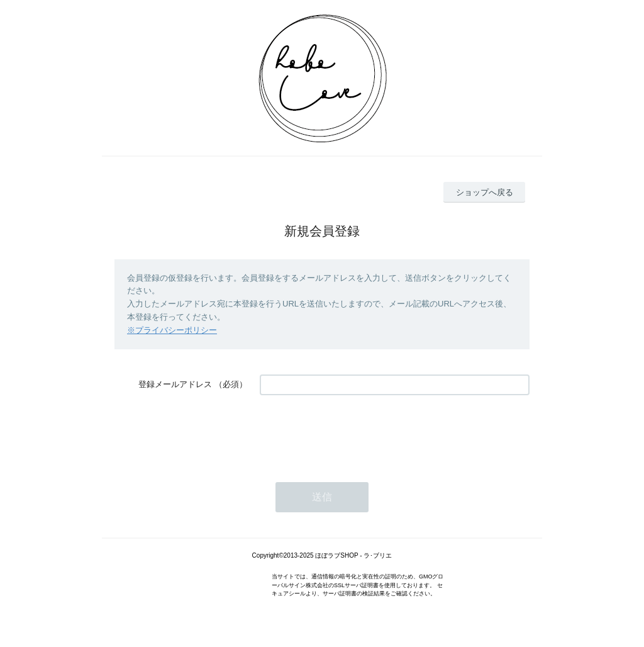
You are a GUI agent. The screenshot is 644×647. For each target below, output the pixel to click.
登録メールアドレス (175, 384)
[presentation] (355, 432)
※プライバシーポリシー (172, 330)
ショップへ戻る (485, 192)
